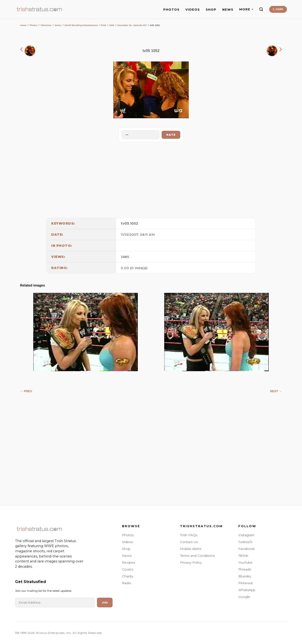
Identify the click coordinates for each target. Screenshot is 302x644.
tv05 (125, 223)
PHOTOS (171, 10)
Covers (128, 569)
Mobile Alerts (191, 549)
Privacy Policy (191, 562)
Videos (127, 542)
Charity (128, 576)
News (127, 556)
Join (105, 603)
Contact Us (189, 542)
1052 (134, 223)
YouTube (245, 562)
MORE (246, 9)
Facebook (246, 549)
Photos (34, 25)
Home (23, 25)
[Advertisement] (151, 179)
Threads (245, 569)
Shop (126, 549)
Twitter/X (245, 542)
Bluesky (245, 576)
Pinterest (246, 583)
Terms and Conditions (197, 556)
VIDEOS (193, 10)
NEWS (228, 10)
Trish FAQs (189, 535)
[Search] (261, 9)
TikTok (243, 556)
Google (244, 597)
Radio (127, 583)
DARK (278, 9)
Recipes (128, 562)
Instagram (246, 535)
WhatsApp (247, 590)
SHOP (211, 10)
